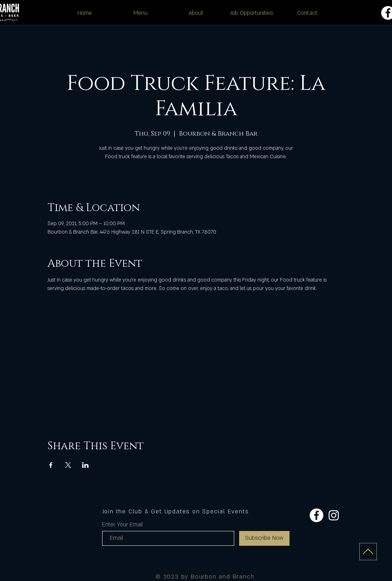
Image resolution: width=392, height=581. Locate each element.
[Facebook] (316, 515)
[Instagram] (334, 515)
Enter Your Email (123, 525)
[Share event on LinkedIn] (85, 465)
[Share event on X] (68, 465)
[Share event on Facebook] (51, 465)
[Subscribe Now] (264, 538)
